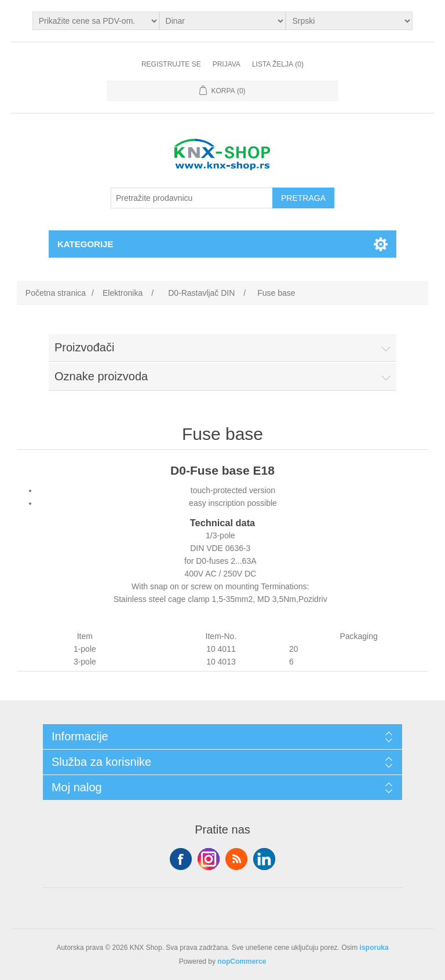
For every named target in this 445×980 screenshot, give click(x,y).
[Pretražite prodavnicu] (192, 198)
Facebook (181, 859)
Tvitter (209, 859)
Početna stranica (56, 293)
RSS (236, 859)
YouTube (264, 859)
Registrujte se (171, 64)
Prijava (227, 64)
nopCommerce (242, 961)
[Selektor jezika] (349, 21)
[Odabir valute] (223, 21)
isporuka (374, 948)
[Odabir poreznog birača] (96, 21)
